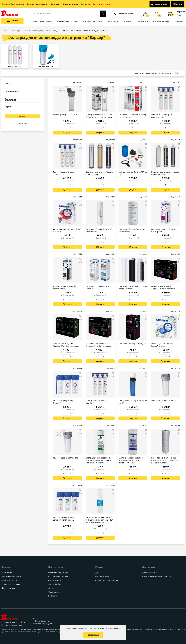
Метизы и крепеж (9, 580)
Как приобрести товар (13, 4)
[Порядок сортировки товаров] (166, 73)
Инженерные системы (67, 21)
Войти (177, 4)
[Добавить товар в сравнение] (80, 91)
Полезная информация (37, 4)
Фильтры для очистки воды (46, 31)
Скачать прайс (160, 4)
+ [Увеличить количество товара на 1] (71, 128)
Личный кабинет (56, 584)
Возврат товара (102, 576)
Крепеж (128, 21)
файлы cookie (86, 628)
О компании (54, 592)
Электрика (180, 21)
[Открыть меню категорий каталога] (12, 21)
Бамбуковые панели (42, 21)
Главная (5, 31)
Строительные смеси (11, 584)
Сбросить (23, 123)
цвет (7, 84)
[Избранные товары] (157, 14)
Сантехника (142, 21)
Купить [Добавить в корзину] (67, 133)
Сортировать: (161, 73)
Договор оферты (150, 572)
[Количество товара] (67, 128)
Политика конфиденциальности (157, 576)
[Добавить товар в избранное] (80, 87)
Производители (71, 4)
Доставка (99, 572)
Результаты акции (102, 4)
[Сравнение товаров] (145, 14)
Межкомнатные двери (11, 576)
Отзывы (52, 588)
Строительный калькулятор (108, 580)
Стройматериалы (161, 21)
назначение (11, 91)
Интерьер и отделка (92, 21)
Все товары (7, 572)
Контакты (56, 4)
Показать (23, 116)
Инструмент (113, 21)
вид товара (10, 99)
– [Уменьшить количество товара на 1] (64, 128)
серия (8, 107)
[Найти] (103, 14)
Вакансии (86, 4)
